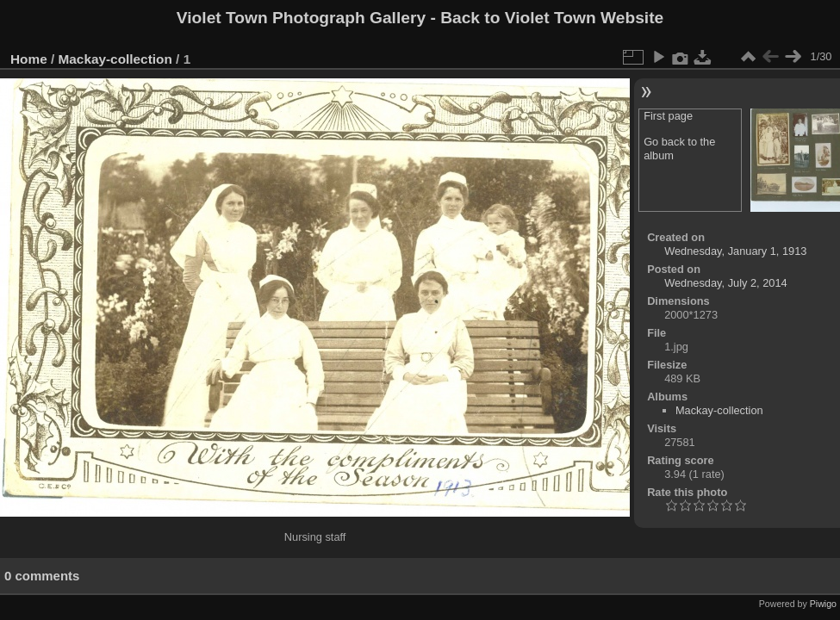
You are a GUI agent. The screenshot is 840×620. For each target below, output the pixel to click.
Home (29, 59)
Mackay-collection (115, 59)
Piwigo (823, 604)
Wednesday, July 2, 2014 (726, 283)
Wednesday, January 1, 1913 (735, 251)
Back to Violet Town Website (552, 18)
